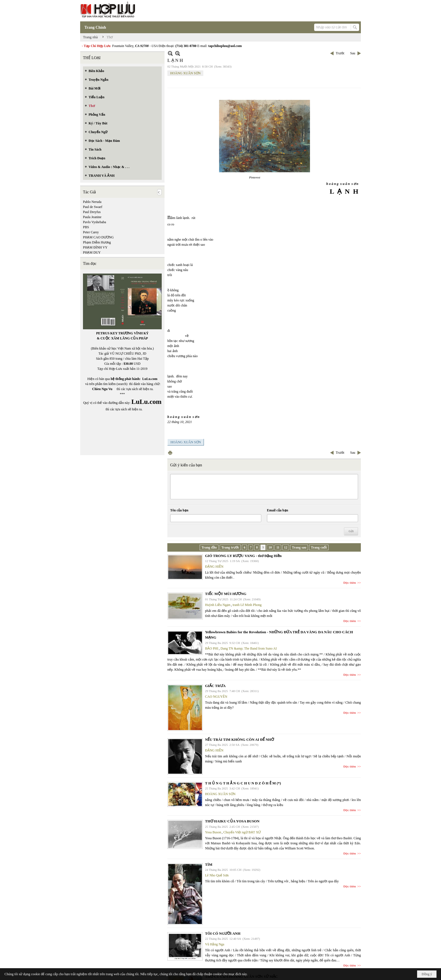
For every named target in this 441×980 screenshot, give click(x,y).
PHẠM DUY (92, 252)
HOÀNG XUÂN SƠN (185, 73)
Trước (340, 53)
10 (270, 547)
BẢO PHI (212, 648)
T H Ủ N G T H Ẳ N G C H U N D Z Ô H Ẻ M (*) (243, 783)
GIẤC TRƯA (215, 686)
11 (278, 547)
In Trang (170, 453)
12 (286, 547)
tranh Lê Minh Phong (247, 605)
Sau (353, 53)
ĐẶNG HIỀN (214, 567)
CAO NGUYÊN (216, 697)
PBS (86, 227)
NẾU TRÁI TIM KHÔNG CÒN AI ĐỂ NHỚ (239, 740)
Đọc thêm (350, 583)
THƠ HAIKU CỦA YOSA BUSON (232, 821)
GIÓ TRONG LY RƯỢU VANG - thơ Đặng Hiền (243, 556)
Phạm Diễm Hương (97, 242)
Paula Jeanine (92, 217)
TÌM (209, 864)
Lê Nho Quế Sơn (217, 875)
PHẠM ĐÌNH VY (95, 247)
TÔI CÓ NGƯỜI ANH (223, 933)
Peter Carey (91, 232)
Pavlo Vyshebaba (94, 222)
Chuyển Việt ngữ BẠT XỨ (242, 832)
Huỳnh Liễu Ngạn (218, 605)
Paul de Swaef (93, 207)
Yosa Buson (213, 832)
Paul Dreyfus (92, 212)
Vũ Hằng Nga (215, 944)
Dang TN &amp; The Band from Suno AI (249, 648)
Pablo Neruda (92, 202)
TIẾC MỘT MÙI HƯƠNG (226, 594)
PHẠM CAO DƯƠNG (98, 237)
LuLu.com (150, 379)
